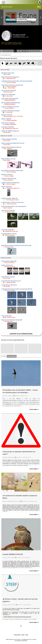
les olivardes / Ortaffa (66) (8, 127)
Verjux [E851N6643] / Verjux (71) (9, 234)
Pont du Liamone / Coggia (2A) (9, 90)
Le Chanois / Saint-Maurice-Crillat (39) (10, 111)
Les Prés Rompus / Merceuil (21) (9, 285)
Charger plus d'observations (21, 334)
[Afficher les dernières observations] (9, 58)
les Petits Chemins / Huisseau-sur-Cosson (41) (12, 202)
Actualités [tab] (4, 356)
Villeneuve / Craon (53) (7, 115)
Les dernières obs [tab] (6, 55)
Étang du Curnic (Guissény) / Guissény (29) (12, 320)
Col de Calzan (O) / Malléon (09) (9, 261)
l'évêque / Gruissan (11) (7, 265)
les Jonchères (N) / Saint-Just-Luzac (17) (11, 281)
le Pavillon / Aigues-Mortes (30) (9, 179)
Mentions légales (17, 635)
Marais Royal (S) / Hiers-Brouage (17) (10, 77)
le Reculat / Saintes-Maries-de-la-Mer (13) (11, 147)
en (40, 7)
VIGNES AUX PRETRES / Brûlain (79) (10, 131)
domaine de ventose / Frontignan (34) (10, 183)
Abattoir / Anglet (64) (6, 119)
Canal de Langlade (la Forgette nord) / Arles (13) (13, 143)
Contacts (23, 635)
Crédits (27, 635)
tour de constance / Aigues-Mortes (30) (11, 103)
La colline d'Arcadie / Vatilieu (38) (9, 198)
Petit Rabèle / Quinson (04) (8, 73)
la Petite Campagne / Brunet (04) (9, 139)
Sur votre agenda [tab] (12, 356)
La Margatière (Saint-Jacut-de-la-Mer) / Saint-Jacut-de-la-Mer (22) (17, 81)
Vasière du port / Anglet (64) (8, 123)
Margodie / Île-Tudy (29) (7, 175)
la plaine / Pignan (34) (6, 187)
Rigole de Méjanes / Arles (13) (8, 159)
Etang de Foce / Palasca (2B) (8, 95)
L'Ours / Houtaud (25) (6, 316)
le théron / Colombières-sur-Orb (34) (10, 107)
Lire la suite (34, 409)
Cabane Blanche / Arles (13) (8, 277)
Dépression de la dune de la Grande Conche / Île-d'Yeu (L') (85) (16, 245)
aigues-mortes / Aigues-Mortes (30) (10, 99)
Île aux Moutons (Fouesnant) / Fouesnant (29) (12, 85)
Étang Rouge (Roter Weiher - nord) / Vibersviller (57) (14, 206)
